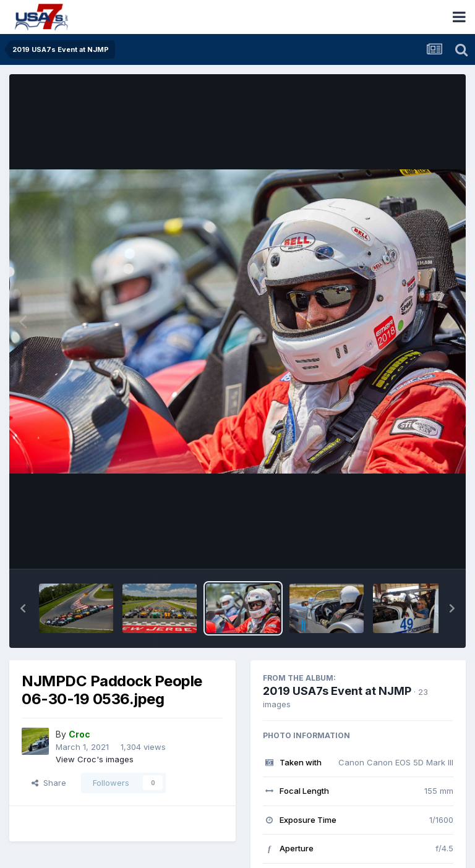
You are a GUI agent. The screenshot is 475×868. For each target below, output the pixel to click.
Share (49, 783)
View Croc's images (95, 759)
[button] (23, 608)
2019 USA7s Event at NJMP (337, 691)
